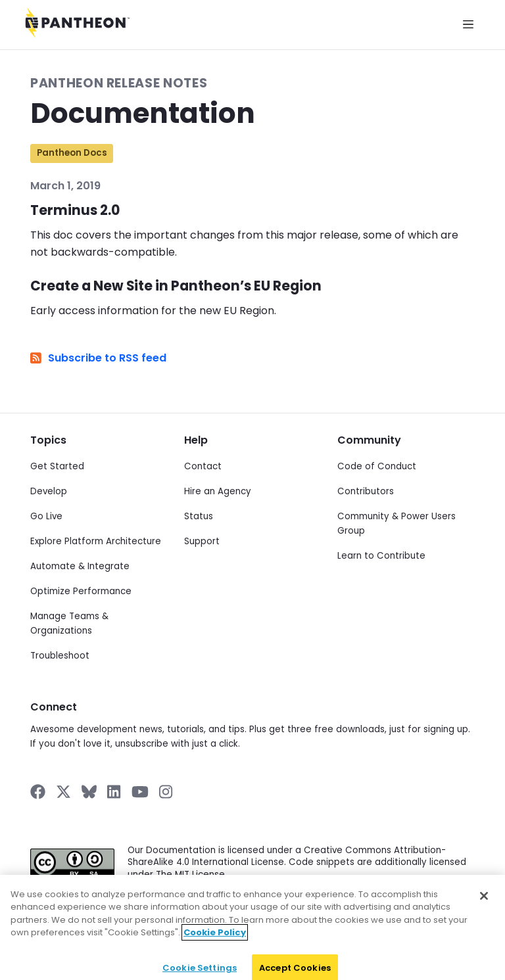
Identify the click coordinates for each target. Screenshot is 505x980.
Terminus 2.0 (75, 210)
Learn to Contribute (381, 556)
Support (202, 541)
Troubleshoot (60, 656)
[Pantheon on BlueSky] (89, 792)
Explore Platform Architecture (96, 541)
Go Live (46, 516)
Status (199, 516)
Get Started (57, 466)
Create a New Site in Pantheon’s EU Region (176, 286)
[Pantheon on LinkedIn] (114, 792)
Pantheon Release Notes (119, 83)
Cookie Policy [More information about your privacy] (215, 944)
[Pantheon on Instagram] (166, 792)
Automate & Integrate (80, 566)
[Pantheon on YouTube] (140, 792)
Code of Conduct (377, 466)
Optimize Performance (81, 591)
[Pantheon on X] (63, 792)
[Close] (484, 906)
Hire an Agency (218, 491)
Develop (49, 491)
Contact (203, 466)
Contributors (366, 491)
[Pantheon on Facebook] (38, 792)
